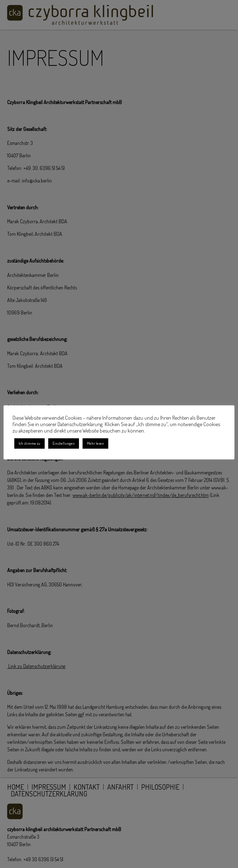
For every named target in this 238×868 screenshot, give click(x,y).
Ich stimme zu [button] (29, 443)
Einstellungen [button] (64, 443)
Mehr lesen (95, 443)
